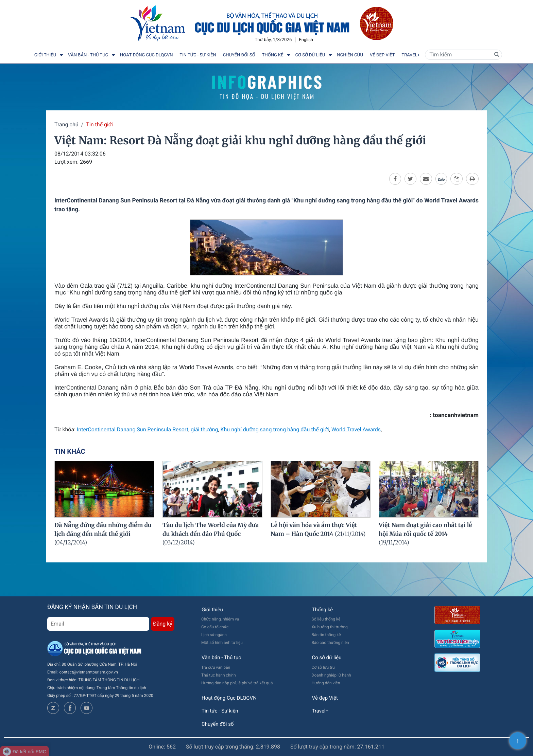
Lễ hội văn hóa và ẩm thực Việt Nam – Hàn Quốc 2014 (318, 529)
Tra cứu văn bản (216, 667)
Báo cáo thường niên (330, 643)
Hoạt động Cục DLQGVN (147, 55)
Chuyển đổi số (239, 55)
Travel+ (411, 55)
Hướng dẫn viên (326, 683)
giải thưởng (204, 429)
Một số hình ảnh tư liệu (222, 643)
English (306, 40)
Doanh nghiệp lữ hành (331, 675)
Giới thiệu (45, 55)
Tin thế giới (99, 124)
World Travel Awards (356, 429)
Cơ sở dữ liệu (310, 55)
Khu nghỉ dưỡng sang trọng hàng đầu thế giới (275, 429)
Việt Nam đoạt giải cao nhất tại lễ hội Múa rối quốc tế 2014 (425, 534)
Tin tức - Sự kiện (198, 55)
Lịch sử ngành (214, 635)
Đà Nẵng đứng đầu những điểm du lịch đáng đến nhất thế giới (103, 534)
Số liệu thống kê (326, 619)
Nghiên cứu (350, 55)
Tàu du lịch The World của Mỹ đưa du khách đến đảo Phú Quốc (211, 534)
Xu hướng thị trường (330, 627)
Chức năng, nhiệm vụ (220, 619)
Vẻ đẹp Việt (382, 55)
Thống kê (273, 55)
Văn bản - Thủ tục (88, 55)
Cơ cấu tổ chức (215, 627)
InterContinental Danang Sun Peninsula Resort (133, 429)
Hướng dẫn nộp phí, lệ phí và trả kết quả (237, 683)
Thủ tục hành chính (219, 675)
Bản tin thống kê (326, 635)
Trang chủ (66, 124)
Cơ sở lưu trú (323, 667)
